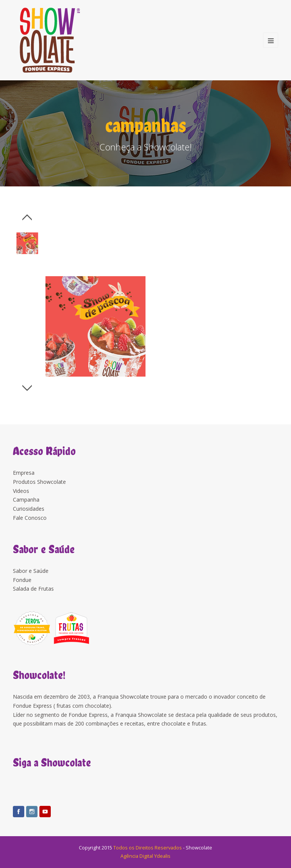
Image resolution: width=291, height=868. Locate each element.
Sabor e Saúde (31, 571)
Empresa (24, 473)
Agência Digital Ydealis (145, 856)
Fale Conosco (30, 518)
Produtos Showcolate (39, 482)
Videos (21, 491)
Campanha (26, 500)
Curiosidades (29, 509)
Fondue (22, 580)
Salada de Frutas (33, 589)
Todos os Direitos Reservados (148, 848)
